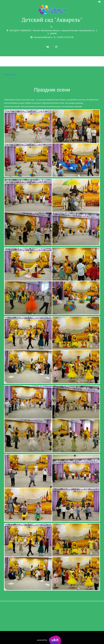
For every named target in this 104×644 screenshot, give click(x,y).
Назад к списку (10, 75)
